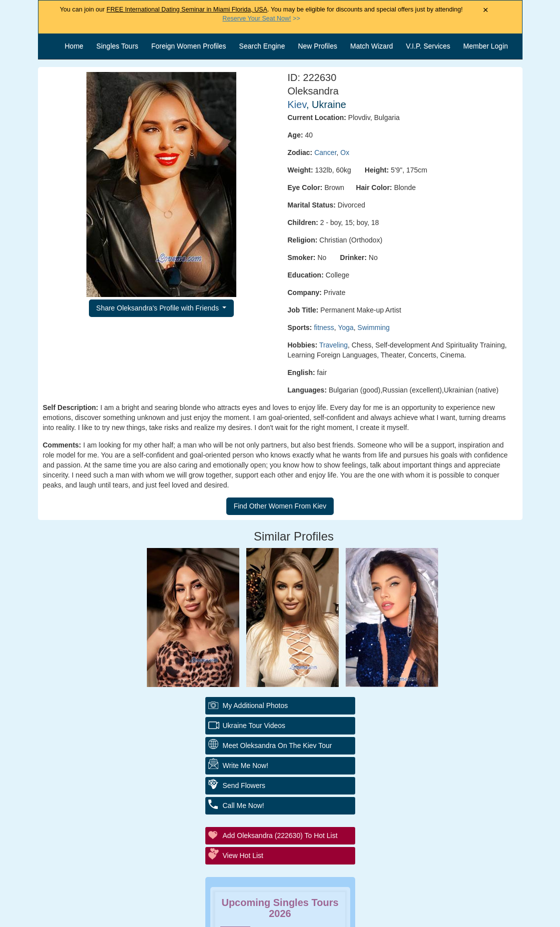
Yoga (345, 327)
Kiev (297, 104)
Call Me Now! (244, 805)
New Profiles (317, 46)
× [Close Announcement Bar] (486, 10)
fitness (324, 327)
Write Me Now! (246, 765)
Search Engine (262, 46)
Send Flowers (244, 785)
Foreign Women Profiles (189, 46)
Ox (345, 152)
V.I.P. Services (428, 46)
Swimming (374, 327)
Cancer (325, 152)
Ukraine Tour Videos (254, 725)
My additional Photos (256, 705)
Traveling (333, 345)
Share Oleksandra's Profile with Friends (159, 308)
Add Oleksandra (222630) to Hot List (280, 835)
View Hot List (243, 855)
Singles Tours (117, 46)
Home (74, 46)
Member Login (486, 46)
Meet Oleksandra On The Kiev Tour (278, 745)
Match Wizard (372, 46)
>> (261, 18)
